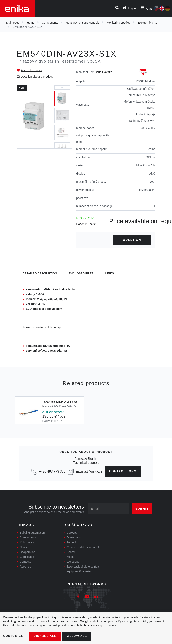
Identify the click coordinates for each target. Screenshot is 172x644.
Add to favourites (32, 70)
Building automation (32, 533)
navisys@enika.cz (89, 471)
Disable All (45, 636)
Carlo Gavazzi (103, 72)
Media (71, 557)
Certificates (27, 557)
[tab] (40, 273)
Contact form (123, 471)
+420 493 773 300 (52, 471)
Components (50, 23)
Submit (142, 509)
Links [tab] (110, 273)
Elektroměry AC (148, 23)
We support (74, 562)
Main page (13, 23)
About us (25, 567)
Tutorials (72, 542)
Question (132, 240)
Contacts (25, 562)
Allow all (78, 636)
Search (71, 552)
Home (31, 23)
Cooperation (28, 552)
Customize (13, 636)
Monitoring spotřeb (119, 23)
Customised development (83, 547)
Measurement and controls (82, 23)
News (23, 547)
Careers (72, 533)
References (27, 542)
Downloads (74, 538)
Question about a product (37, 77)
